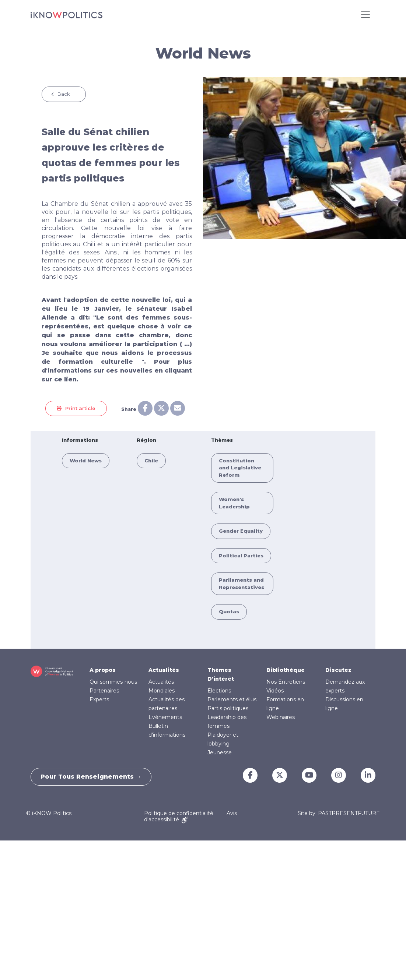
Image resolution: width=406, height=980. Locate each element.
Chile (151, 461)
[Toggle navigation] (365, 15)
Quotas (229, 611)
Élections (219, 691)
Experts (99, 699)
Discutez (338, 670)
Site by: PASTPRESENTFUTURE (339, 813)
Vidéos (275, 691)
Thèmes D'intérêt (221, 674)
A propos (103, 670)
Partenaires (104, 691)
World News (86, 461)
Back (64, 94)
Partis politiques (228, 708)
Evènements (165, 717)
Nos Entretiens (286, 682)
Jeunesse (220, 752)
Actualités (164, 670)
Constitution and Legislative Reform (240, 468)
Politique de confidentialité (179, 813)
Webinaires (281, 717)
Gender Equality (241, 531)
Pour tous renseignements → (92, 777)
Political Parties (241, 556)
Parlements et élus (232, 699)
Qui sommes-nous (113, 682)
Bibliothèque (286, 670)
